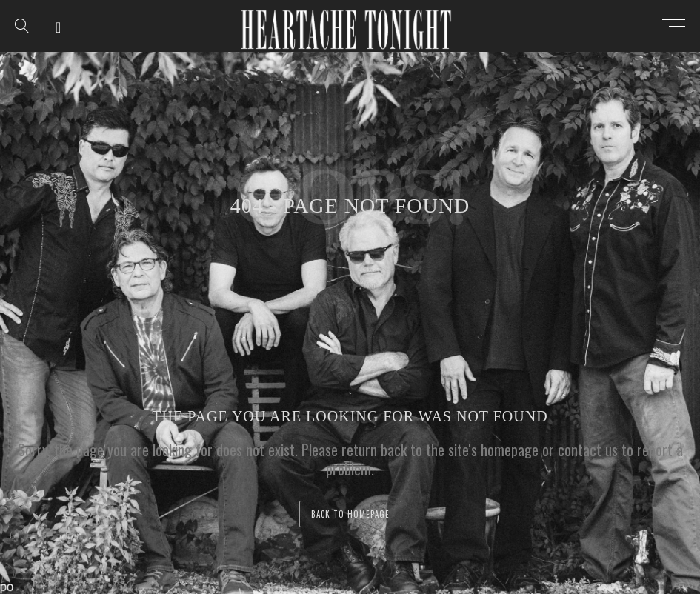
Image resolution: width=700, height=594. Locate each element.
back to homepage (350, 514)
